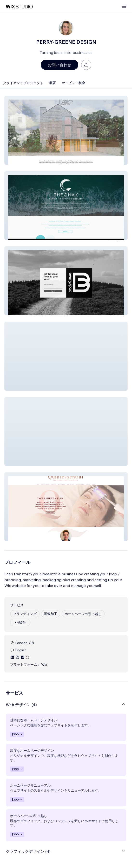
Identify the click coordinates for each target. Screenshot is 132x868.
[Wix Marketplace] (19, 7)
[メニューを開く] (124, 7)
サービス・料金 (73, 83)
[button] (66, 130)
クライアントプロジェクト (23, 83)
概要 (53, 83)
